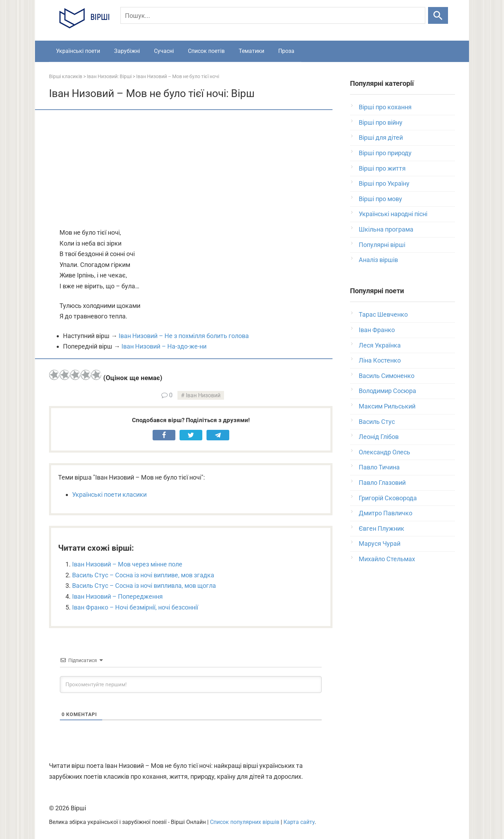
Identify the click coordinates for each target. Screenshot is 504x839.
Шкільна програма (386, 229)
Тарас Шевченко (383, 314)
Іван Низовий (203, 395)
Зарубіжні (127, 51)
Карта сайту (299, 822)
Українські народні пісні (393, 214)
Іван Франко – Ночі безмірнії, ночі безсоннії (135, 607)
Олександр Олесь (384, 452)
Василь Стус (377, 422)
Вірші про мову (380, 199)
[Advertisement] (191, 170)
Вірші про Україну (384, 183)
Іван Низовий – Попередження (117, 596)
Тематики (251, 51)
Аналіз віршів (378, 260)
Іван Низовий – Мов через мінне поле (127, 564)
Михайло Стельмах (387, 559)
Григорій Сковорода (388, 498)
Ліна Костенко (380, 360)
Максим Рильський (387, 406)
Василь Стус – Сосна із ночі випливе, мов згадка (143, 575)
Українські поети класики (109, 494)
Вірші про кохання (385, 107)
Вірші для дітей (381, 137)
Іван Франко (377, 330)
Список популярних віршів (245, 822)
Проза (286, 51)
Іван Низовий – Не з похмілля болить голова (184, 336)
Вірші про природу (385, 153)
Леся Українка (380, 345)
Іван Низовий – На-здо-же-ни (164, 346)
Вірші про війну (381, 122)
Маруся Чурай (380, 544)
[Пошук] (273, 15)
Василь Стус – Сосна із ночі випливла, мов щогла (144, 586)
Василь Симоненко (387, 376)
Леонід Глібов (379, 437)
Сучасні (164, 51)
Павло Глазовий (382, 483)
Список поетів (206, 51)
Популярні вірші (382, 245)
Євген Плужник (381, 528)
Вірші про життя (382, 168)
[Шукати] (438, 15)
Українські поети (78, 51)
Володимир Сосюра (387, 391)
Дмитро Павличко (386, 513)
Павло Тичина (379, 467)
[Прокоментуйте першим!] (191, 685)
